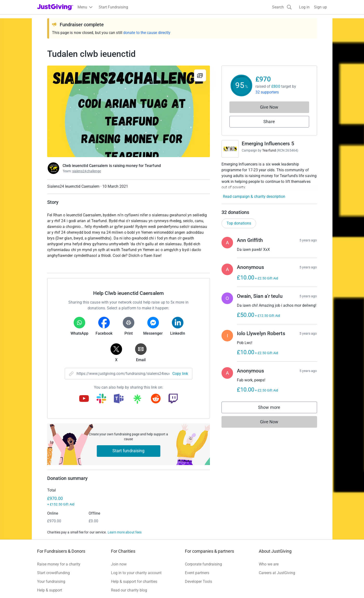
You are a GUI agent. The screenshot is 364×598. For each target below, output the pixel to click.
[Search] (282, 7)
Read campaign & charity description (254, 196)
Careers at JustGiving (277, 573)
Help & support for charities (134, 581)
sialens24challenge (87, 171)
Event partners (197, 573)
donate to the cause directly (147, 33)
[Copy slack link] (101, 399)
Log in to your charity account (136, 573)
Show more (274, 409)
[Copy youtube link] (84, 399)
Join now (119, 564)
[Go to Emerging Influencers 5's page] (230, 149)
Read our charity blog (129, 590)
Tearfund (269, 150)
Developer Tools (198, 581)
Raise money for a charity (59, 564)
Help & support (50, 590)
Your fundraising (51, 581)
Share (269, 122)
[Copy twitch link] (173, 399)
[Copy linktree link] (137, 400)
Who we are (269, 564)
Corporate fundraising (203, 564)
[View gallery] (200, 75)
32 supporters (267, 92)
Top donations (239, 223)
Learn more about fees (125, 532)
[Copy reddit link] (156, 399)
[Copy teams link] (119, 399)
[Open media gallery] (129, 111)
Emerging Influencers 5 (268, 144)
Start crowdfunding (53, 573)
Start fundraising (129, 451)
